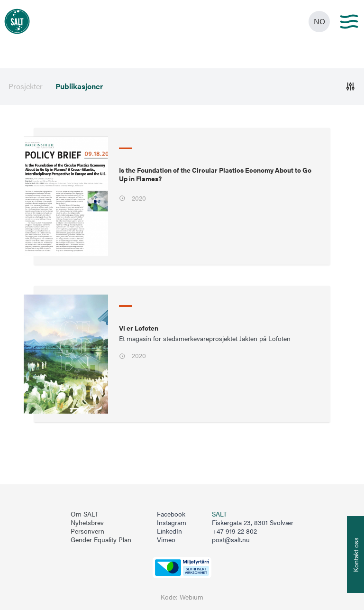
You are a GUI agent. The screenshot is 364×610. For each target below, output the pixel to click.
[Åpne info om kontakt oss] (355, 555)
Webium (191, 597)
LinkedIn (169, 531)
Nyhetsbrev (87, 523)
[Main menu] (349, 22)
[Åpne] (350, 87)
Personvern (87, 531)
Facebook (171, 514)
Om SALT (85, 514)
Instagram (172, 523)
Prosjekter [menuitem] (26, 86)
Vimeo (166, 540)
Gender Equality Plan (101, 540)
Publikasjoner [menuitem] (79, 86)
